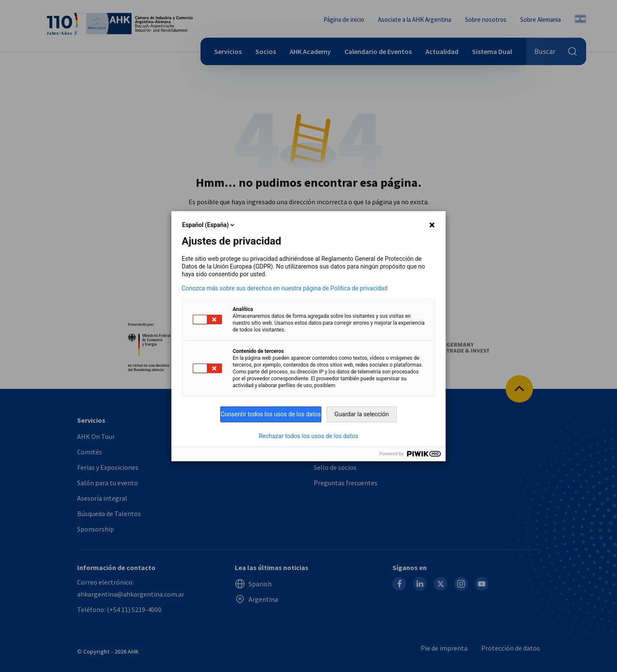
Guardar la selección (362, 414)
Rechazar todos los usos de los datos (308, 436)
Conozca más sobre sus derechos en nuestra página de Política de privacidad (285, 288)
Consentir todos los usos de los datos (271, 414)
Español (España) (209, 225)
